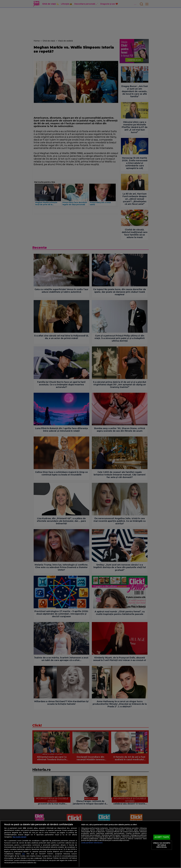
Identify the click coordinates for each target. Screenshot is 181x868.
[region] (90, 844)
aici (24, 854)
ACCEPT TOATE (162, 837)
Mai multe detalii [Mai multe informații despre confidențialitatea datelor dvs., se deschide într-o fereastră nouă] (19, 837)
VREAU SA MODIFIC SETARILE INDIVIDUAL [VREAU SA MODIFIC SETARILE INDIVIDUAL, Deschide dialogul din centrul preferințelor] (162, 845)
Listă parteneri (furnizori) (92, 843)
